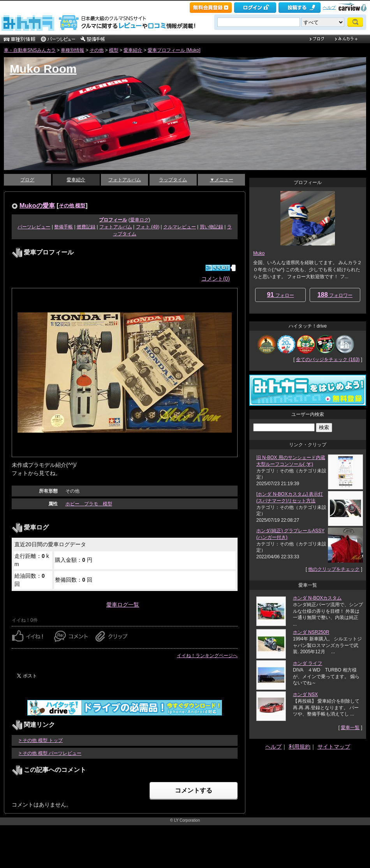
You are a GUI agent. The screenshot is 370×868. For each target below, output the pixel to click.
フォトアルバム (125, 180)
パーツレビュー (34, 227)
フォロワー (335, 295)
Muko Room (43, 69)
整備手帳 (63, 227)
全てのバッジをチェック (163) (328, 359)
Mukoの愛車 (37, 205)
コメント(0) (216, 279)
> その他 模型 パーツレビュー (50, 753)
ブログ (27, 180)
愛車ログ (139, 220)
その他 (97, 50)
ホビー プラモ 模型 (89, 504)
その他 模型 (72, 206)
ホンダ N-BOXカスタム (317, 598)
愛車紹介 (133, 50)
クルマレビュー (180, 227)
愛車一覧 (350, 728)
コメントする (194, 790)
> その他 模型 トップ (41, 740)
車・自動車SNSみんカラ (30, 50)
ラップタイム (173, 180)
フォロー (280, 295)
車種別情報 (72, 50)
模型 (114, 50)
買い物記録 (211, 227)
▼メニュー (222, 180)
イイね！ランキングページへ (207, 656)
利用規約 (300, 747)
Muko (259, 253)
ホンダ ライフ (307, 663)
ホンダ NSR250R (311, 632)
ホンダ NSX (305, 694)
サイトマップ (334, 747)
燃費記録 (86, 227)
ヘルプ (329, 7)
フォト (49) (148, 227)
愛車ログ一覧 (123, 605)
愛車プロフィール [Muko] (174, 50)
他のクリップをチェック (334, 569)
